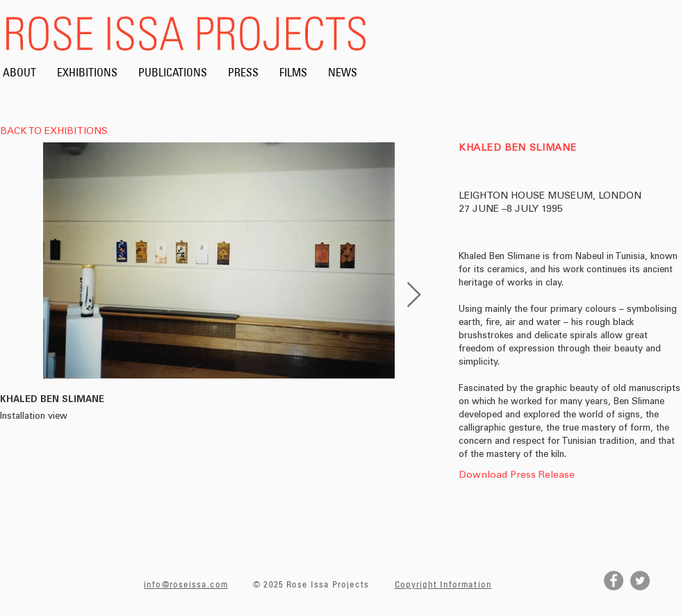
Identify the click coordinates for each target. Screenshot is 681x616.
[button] (515, 492)
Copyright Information (443, 584)
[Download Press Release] (517, 476)
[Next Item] (414, 295)
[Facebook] (614, 581)
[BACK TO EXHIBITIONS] (58, 133)
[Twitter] (640, 581)
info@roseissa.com (186, 584)
